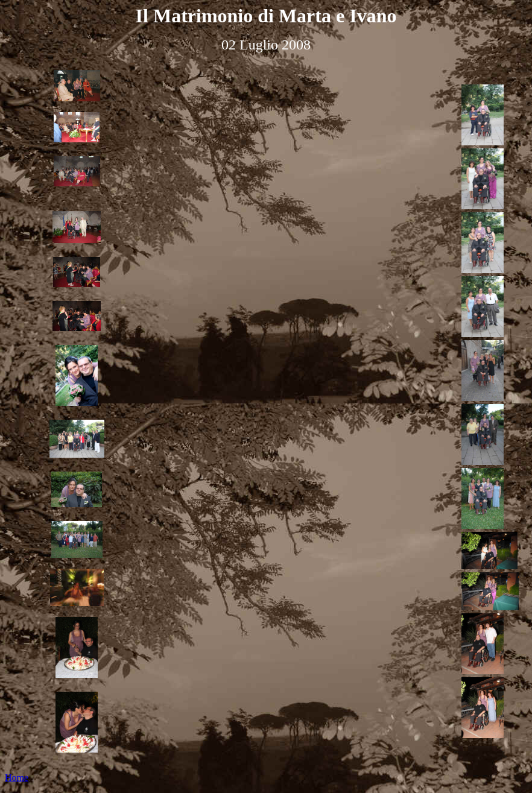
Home (17, 778)
